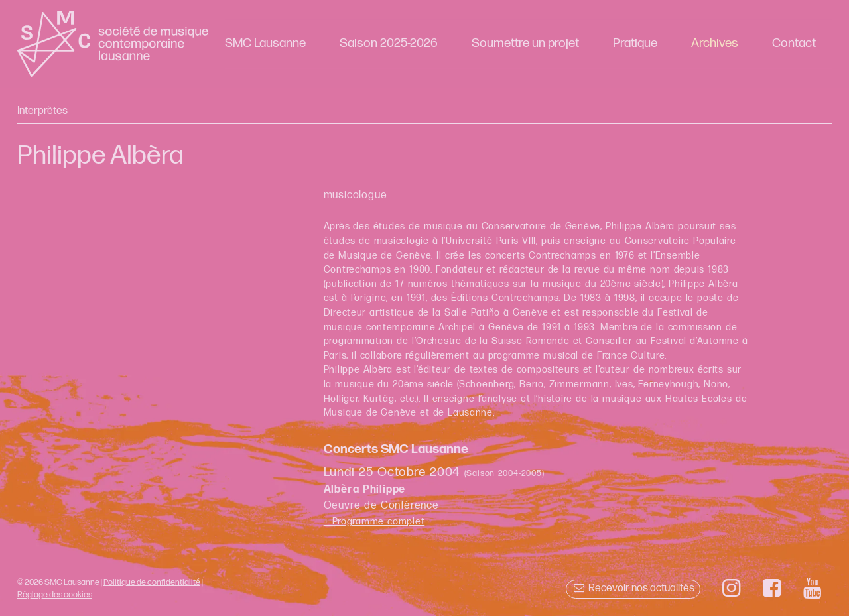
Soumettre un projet (525, 43)
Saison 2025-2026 (389, 43)
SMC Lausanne (265, 43)
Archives (715, 43)
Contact (794, 43)
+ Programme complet (374, 522)
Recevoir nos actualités (633, 588)
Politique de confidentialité (152, 582)
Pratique (635, 43)
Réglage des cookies (55, 595)
